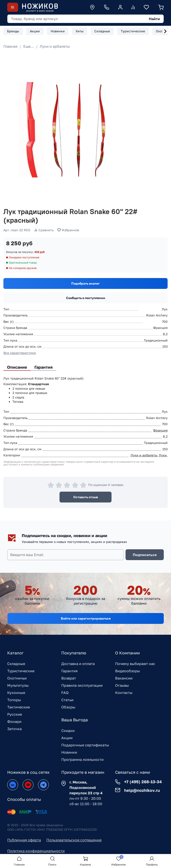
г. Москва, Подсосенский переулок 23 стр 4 (86, 788)
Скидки (68, 731)
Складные (16, 664)
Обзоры (68, 707)
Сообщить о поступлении (86, 298)
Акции (67, 738)
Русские (15, 714)
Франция (160, 430)
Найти (154, 19)
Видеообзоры (128, 671)
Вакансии (124, 678)
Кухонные (16, 693)
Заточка (14, 729)
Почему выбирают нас (135, 664)
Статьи (67, 700)
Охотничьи (17, 678)
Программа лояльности (82, 759)
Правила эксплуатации (82, 685)
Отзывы (122, 685)
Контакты (124, 693)
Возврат (69, 678)
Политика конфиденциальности (36, 851)
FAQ (65, 693)
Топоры (14, 700)
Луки (163, 455)
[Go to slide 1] (9, 198)
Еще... (29, 46)
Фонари (14, 722)
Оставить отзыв (86, 497)
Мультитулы (18, 685)
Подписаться (145, 555)
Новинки (69, 752)
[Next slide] (165, 31)
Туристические (21, 671)
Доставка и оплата (78, 664)
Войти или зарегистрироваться (86, 618)
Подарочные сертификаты (85, 745)
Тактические (19, 707)
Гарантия (69, 671)
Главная (10, 46)
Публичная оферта (24, 840)
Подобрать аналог (85, 283)
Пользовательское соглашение (74, 840)
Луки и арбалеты (55, 46)
